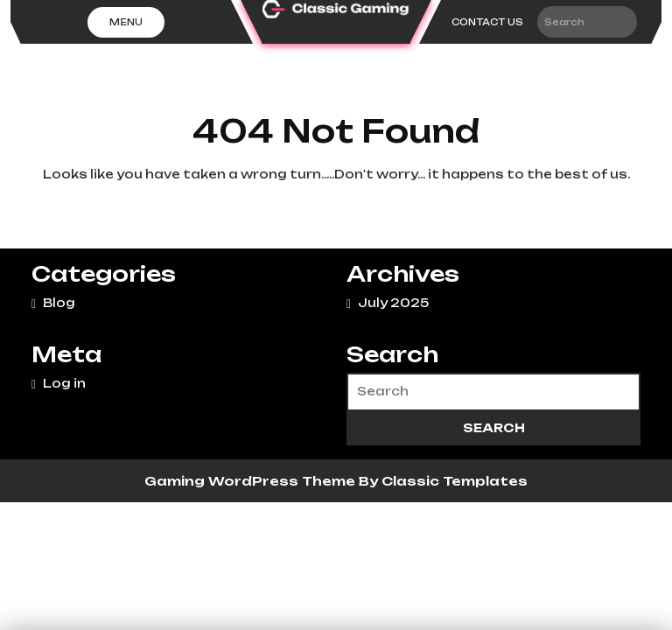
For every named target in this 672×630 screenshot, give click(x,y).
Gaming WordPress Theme (252, 481)
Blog (59, 303)
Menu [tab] (126, 22)
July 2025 (393, 303)
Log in (64, 383)
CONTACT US (487, 22)
